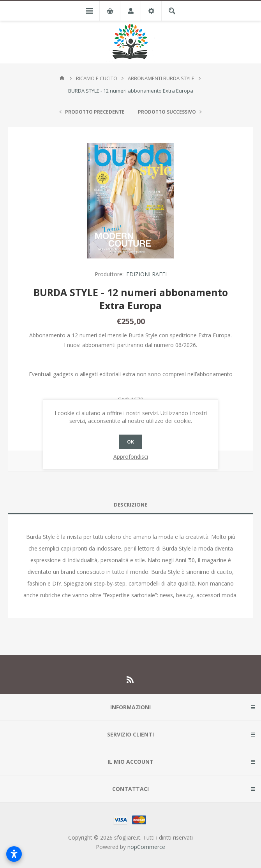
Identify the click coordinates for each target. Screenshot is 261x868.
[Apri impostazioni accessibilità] (14, 854)
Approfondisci (131, 457)
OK (130, 442)
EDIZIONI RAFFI (146, 274)
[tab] (130, 505)
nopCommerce (146, 847)
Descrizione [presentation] (130, 505)
